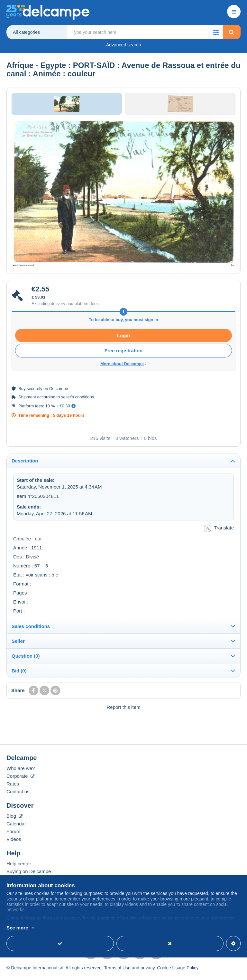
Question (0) (26, 659)
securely (34, 392)
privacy (147, 971)
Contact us (18, 795)
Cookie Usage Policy (178, 971)
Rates (13, 787)
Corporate (20, 780)
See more (17, 928)
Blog (14, 819)
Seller (18, 645)
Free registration (123, 354)
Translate (219, 532)
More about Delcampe (123, 368)
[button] (216, 32)
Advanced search (123, 45)
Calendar (16, 827)
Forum (13, 835)
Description (25, 465)
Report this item (123, 711)
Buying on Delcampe (29, 875)
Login (124, 339)
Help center (19, 867)
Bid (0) (19, 674)
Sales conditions (31, 630)
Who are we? (21, 772)
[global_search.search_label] (145, 32)
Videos (14, 843)
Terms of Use (117, 971)
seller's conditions (78, 401)
